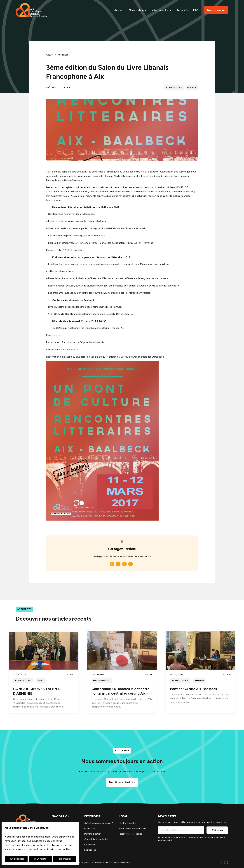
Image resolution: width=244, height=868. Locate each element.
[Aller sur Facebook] (228, 863)
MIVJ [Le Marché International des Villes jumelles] (196, 10)
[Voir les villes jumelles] (171, 10)
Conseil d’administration (96, 839)
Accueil (119, 10)
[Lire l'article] (44, 650)
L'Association (136, 10)
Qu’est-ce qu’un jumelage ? (98, 823)
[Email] (131, 564)
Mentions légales (127, 823)
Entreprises (90, 850)
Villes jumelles (160, 10)
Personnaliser (65, 859)
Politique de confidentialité (133, 828)
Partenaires (90, 845)
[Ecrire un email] (224, 863)
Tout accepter (16, 859)
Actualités (183, 10)
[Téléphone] (221, 863)
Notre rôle (89, 828)
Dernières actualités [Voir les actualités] (122, 782)
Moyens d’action (93, 834)
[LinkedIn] (118, 564)
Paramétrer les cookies (130, 834)
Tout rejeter (41, 859)
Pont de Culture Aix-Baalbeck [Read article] (194, 689)
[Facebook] (112, 564)
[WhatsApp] (124, 564)
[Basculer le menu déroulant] (146, 10)
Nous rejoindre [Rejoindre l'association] (216, 10)
